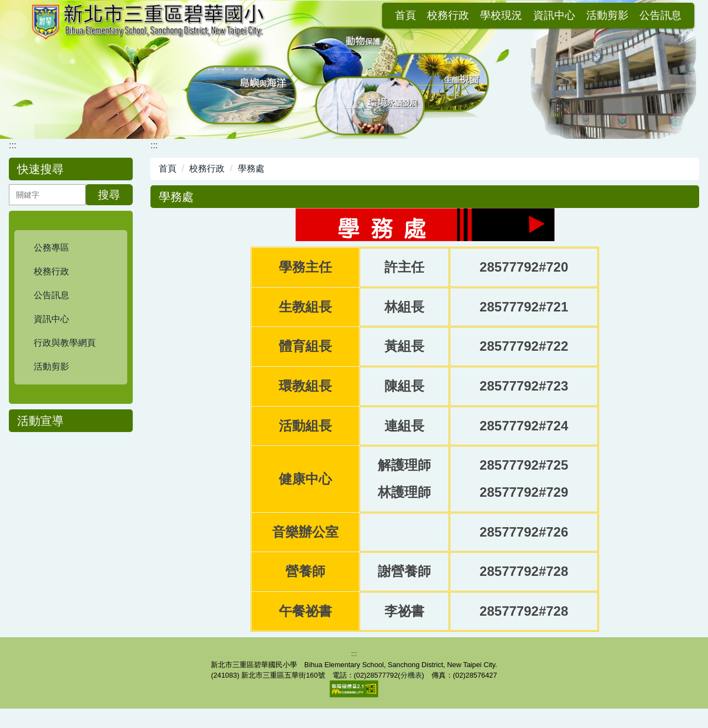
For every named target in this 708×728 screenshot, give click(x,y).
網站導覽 (607, 15)
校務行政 (207, 168)
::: (273, 15)
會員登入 (660, 15)
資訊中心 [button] (448, 15)
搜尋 (109, 195)
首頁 (299, 15)
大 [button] (690, 218)
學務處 (251, 168)
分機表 (411, 695)
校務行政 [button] (342, 15)
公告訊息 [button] (554, 15)
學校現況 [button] (395, 15)
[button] (71, 248)
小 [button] (646, 218)
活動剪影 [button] (501, 15)
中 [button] (668, 218)
